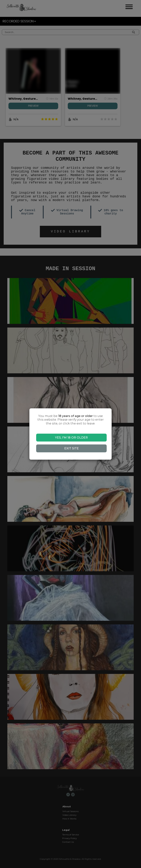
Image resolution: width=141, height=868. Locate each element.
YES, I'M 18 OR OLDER (71, 438)
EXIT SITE (72, 448)
